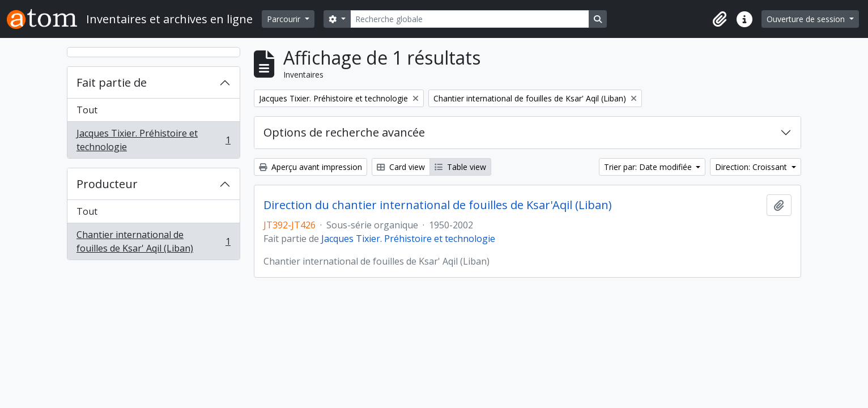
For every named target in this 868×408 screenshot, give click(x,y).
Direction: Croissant (752, 167)
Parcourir (285, 19)
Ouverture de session (807, 19)
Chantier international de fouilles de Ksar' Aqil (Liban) (153, 241)
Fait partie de (112, 82)
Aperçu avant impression (310, 167)
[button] (720, 19)
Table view (460, 167)
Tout (87, 110)
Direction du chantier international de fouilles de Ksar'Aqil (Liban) (438, 205)
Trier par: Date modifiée (649, 167)
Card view (401, 167)
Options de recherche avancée (344, 132)
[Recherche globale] (470, 19)
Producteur (107, 184)
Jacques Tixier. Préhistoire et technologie (153, 140)
